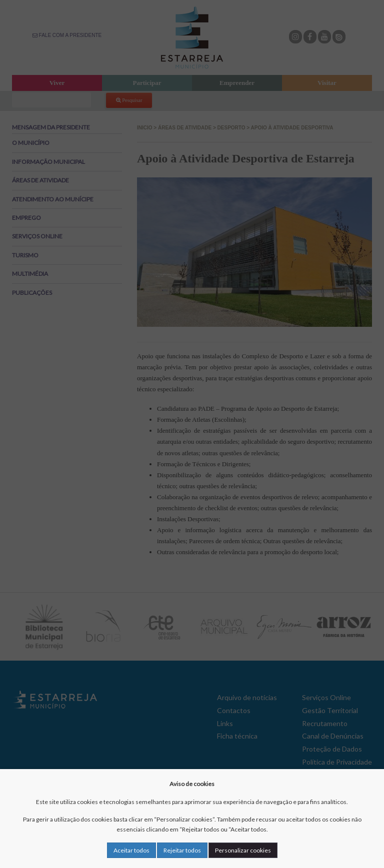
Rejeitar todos (182, 850)
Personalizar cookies (243, 850)
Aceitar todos (131, 850)
